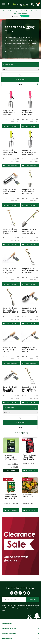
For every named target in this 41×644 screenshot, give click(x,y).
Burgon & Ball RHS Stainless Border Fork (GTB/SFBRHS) (30, 271)
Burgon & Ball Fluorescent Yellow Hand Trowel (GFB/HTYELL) (29, 153)
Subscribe (33, 599)
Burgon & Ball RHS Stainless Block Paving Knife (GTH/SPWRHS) (10, 272)
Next (20, 84)
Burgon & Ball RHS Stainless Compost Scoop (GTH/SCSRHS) (30, 310)
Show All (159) (20, 79)
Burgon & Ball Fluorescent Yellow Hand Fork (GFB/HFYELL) (10, 153)
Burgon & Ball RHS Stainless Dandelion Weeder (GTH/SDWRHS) (30, 351)
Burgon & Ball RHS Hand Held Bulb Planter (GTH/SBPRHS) (10, 193)
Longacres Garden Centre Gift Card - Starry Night (11, 458)
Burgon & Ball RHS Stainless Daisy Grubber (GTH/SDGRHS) (10, 351)
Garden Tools (30, 11)
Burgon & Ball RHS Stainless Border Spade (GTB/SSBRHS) (11, 310)
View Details (11, 471)
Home (5, 11)
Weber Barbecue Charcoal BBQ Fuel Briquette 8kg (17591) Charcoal (30, 459)
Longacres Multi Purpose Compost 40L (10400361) (11, 497)
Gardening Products (16, 11)
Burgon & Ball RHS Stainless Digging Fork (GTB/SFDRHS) (29, 389)
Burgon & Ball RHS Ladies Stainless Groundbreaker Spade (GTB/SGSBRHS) (29, 194)
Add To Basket (10, 126)
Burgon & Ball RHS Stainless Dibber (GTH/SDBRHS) (10, 389)
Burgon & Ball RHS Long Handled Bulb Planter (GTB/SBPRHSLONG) (10, 232)
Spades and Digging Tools (21, 13)
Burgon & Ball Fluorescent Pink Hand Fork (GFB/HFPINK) (9, 114)
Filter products (21, 65)
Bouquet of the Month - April (29, 496)
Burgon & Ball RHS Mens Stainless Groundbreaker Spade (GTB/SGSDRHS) (29, 233)
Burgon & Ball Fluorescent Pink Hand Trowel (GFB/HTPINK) (28, 114)
